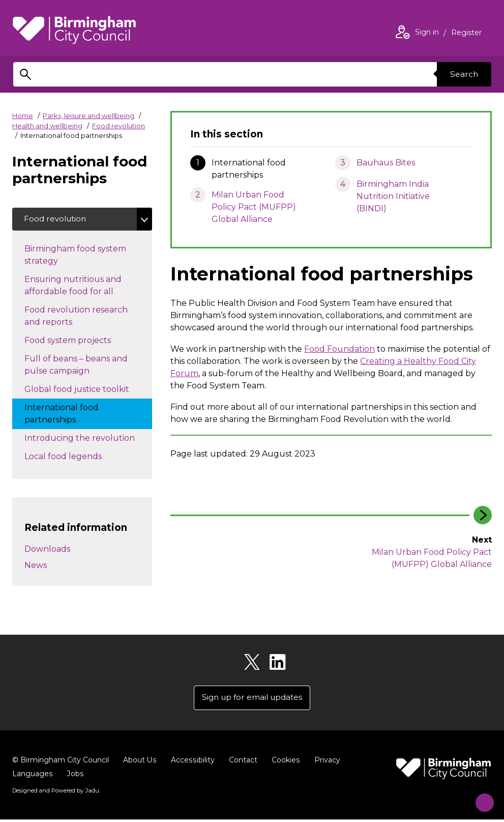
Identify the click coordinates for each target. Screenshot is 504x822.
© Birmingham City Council (61, 762)
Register (466, 34)
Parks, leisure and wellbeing (88, 116)
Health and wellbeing (47, 126)
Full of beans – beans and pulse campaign (76, 366)
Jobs (75, 776)
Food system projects (78, 341)
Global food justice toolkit (88, 390)
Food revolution (118, 126)
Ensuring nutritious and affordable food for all (79, 287)
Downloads (47, 550)
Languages (32, 776)
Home (23, 116)
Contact (242, 762)
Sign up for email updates (252, 700)
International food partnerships (62, 415)
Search (463, 74)
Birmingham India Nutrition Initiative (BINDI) (393, 196)
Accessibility (192, 762)
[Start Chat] (480, 798)
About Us (140, 762)
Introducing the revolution (88, 439)
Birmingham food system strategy (75, 256)
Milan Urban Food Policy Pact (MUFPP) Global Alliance (254, 207)
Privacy (325, 762)
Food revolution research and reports (76, 317)
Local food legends (73, 457)
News (36, 566)
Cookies (284, 762)
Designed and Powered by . (55, 793)
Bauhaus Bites (386, 163)
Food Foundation (339, 349)
